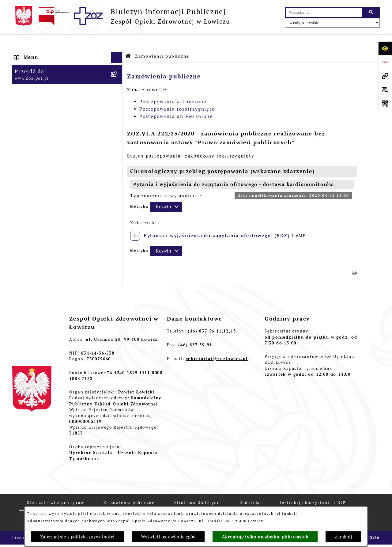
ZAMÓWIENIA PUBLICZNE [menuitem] (48, 173)
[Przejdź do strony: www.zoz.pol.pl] (385, 76)
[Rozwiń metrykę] (166, 191)
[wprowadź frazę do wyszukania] (324, 13)
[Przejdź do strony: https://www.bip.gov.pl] (385, 62)
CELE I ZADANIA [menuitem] (36, 111)
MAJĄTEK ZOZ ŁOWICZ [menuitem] (44, 122)
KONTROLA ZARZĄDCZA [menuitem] (46, 134)
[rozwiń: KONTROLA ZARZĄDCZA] (118, 134)
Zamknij (343, 537)
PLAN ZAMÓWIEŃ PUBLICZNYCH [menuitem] (57, 185)
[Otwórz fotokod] (385, 103)
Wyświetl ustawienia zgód (168, 537)
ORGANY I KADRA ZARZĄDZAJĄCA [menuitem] (59, 88)
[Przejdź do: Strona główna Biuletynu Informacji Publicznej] (128, 41)
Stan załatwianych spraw (55, 487)
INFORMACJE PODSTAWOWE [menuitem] (51, 53)
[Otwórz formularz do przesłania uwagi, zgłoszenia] (385, 90)
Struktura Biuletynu (197, 487)
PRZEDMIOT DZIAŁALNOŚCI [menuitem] (51, 99)
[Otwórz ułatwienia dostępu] (385, 48)
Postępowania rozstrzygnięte (177, 94)
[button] (354, 256)
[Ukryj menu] (117, 42)
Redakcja (250, 487)
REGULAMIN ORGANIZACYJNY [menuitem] (53, 76)
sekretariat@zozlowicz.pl (217, 343)
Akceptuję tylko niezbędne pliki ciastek (265, 537)
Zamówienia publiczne (162, 41)
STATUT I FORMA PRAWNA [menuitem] (49, 65)
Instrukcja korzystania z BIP (313, 487)
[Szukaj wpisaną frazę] (371, 13)
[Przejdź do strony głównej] (121, 16)
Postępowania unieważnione (176, 101)
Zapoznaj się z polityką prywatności (77, 537)
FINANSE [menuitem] (26, 145)
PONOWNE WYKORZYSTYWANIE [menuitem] (56, 157)
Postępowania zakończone (173, 86)
